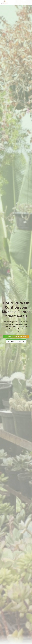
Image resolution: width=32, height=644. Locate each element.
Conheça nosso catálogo (16, 341)
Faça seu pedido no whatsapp (16, 337)
